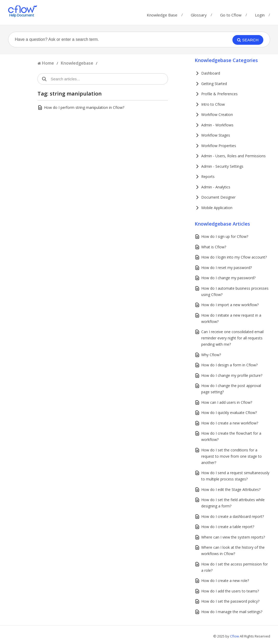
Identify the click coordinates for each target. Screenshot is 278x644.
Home (48, 63)
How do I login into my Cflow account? (234, 257)
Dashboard (211, 73)
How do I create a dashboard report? (233, 516)
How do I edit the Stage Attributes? (231, 489)
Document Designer (218, 197)
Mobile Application (217, 208)
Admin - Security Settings (222, 166)
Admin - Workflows (217, 125)
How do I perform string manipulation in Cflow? (84, 107)
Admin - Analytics (216, 187)
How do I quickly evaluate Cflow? (229, 413)
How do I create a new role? (225, 581)
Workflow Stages (216, 135)
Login (260, 15)
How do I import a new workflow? (230, 305)
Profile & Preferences (219, 94)
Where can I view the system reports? (233, 537)
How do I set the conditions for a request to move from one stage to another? (231, 456)
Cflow (235, 636)
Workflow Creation (217, 114)
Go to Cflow (231, 14)
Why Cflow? (211, 355)
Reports (208, 177)
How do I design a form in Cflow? (229, 365)
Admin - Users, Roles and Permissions (233, 156)
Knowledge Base (162, 14)
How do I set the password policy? (230, 601)
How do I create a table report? (228, 527)
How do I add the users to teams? (230, 591)
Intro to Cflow (213, 104)
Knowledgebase (77, 63)
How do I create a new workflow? (230, 423)
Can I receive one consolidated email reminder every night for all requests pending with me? (232, 338)
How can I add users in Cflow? (227, 402)
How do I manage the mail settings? (232, 612)
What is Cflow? (214, 247)
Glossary (199, 14)
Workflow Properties (219, 146)
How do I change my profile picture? (232, 375)
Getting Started (214, 84)
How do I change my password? (228, 278)
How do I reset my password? (227, 268)
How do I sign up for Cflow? (225, 236)
